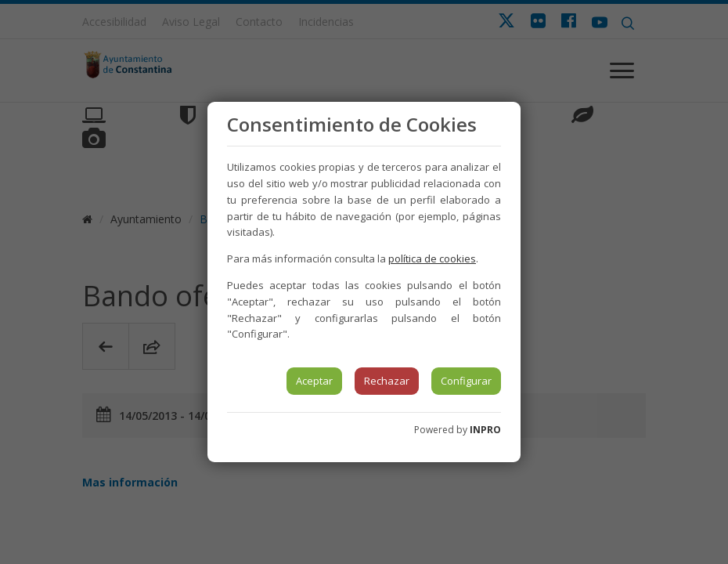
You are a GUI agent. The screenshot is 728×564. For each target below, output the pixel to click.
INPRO (485, 430)
